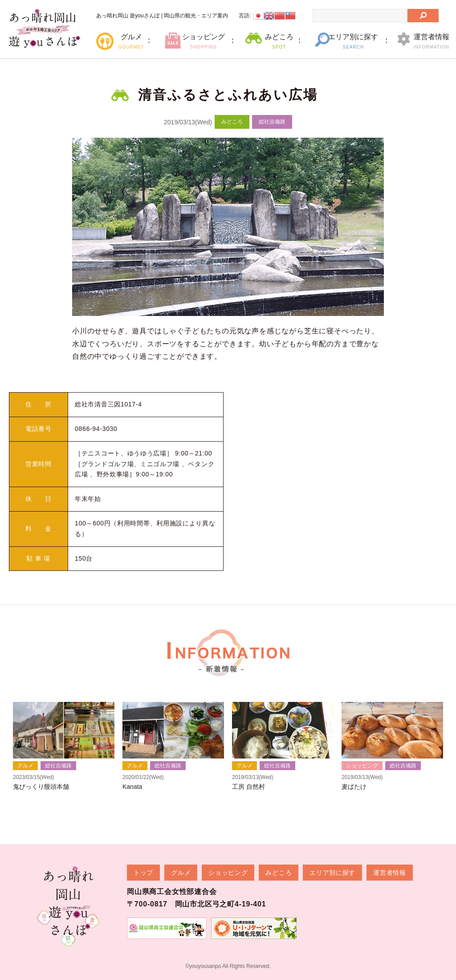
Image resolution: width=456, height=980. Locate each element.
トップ (143, 873)
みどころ (279, 41)
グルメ (131, 41)
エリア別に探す (353, 41)
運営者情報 (431, 41)
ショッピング (203, 41)
